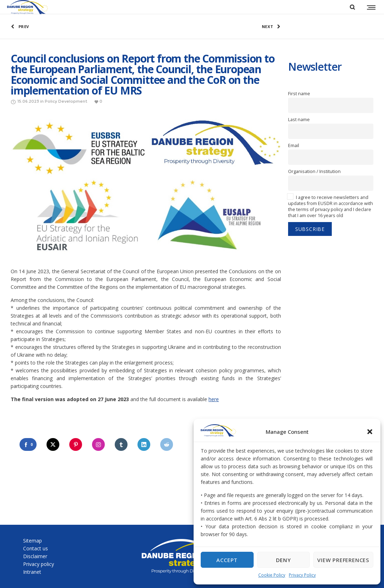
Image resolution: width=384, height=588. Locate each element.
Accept (227, 560)
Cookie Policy (272, 575)
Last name (299, 120)
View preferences (343, 560)
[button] (370, 432)
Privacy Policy (302, 575)
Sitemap (33, 541)
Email (294, 145)
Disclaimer (35, 556)
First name (299, 94)
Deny (283, 560)
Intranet (32, 572)
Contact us (36, 548)
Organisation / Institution (314, 171)
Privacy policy (39, 564)
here (214, 399)
